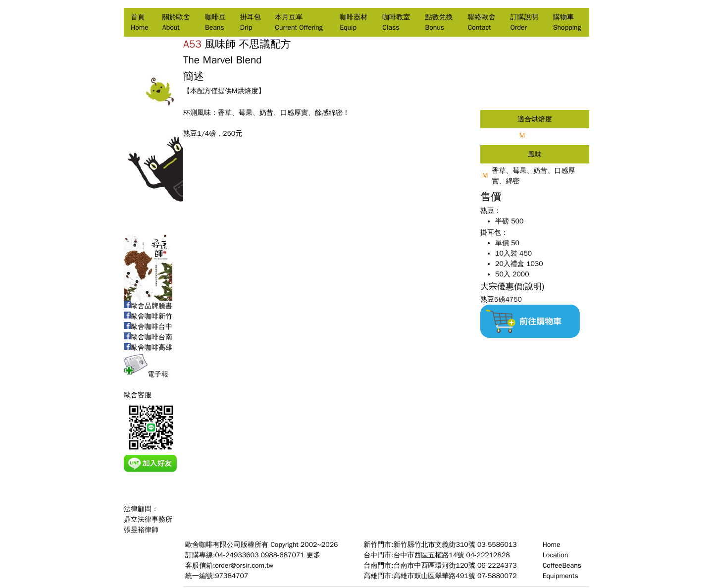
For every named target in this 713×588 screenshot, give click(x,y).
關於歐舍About (176, 22)
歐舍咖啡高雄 (148, 347)
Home (552, 545)
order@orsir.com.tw (244, 565)
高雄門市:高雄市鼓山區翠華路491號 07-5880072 (440, 576)
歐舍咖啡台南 (148, 337)
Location (556, 555)
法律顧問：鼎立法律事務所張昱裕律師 (148, 519)
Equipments (560, 576)
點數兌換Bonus (439, 22)
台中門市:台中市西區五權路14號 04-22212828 (436, 555)
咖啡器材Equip (354, 22)
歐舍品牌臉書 (148, 306)
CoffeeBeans (562, 565)
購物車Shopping (567, 22)
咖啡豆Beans (215, 22)
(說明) (533, 287)
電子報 (146, 374)
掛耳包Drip (251, 22)
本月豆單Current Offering (299, 22)
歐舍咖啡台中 (148, 327)
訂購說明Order (524, 22)
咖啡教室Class (396, 22)
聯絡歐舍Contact (482, 22)
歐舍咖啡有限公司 (213, 545)
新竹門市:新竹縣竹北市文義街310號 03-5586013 (440, 545)
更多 (313, 555)
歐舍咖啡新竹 (148, 316)
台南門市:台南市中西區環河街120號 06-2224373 (440, 565)
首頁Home (140, 22)
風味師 (220, 44)
